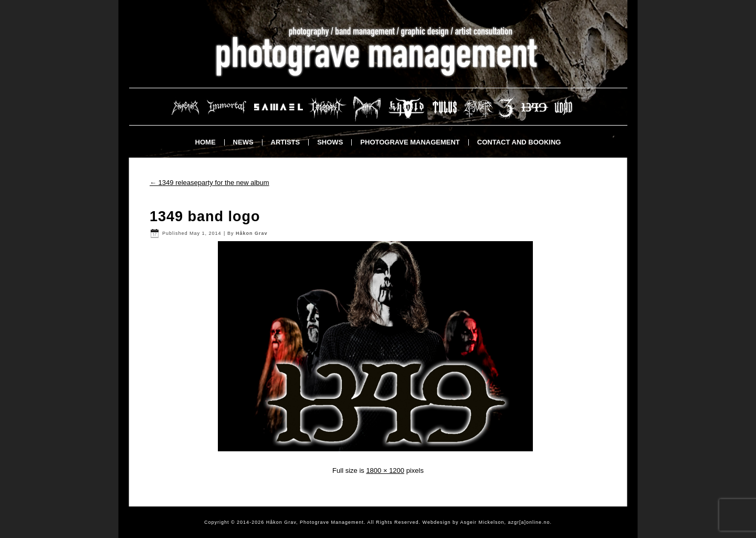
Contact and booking (519, 142)
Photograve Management (410, 142)
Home (206, 142)
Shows (330, 142)
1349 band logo (205, 216)
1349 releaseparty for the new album (209, 183)
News (243, 142)
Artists (286, 142)
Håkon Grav (252, 233)
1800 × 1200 (385, 470)
